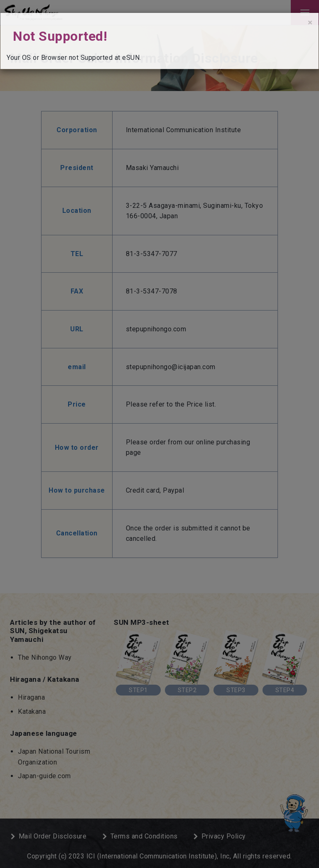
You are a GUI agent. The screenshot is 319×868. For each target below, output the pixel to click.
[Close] (310, 23)
